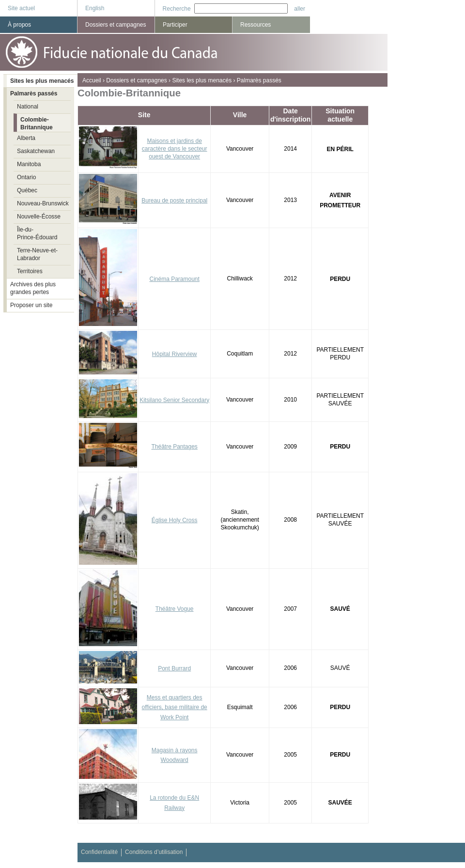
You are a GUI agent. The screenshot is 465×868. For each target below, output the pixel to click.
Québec (27, 190)
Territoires (30, 271)
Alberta (26, 138)
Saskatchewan (36, 151)
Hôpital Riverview (175, 354)
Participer (175, 25)
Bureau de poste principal (174, 201)
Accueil (92, 80)
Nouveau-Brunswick (43, 203)
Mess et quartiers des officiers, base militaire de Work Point (175, 708)
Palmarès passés (259, 80)
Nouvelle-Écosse (39, 217)
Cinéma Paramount (174, 279)
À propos (19, 25)
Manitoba (29, 164)
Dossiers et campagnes (136, 80)
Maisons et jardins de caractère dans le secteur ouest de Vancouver (175, 149)
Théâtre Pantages (174, 447)
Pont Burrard (174, 668)
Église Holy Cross (175, 520)
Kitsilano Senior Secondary (174, 400)
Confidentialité (99, 852)
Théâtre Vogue (175, 609)
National (28, 107)
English (95, 8)
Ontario (26, 177)
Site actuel (21, 8)
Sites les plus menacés (202, 80)
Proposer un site (31, 305)
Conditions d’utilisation (154, 852)
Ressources (256, 25)
